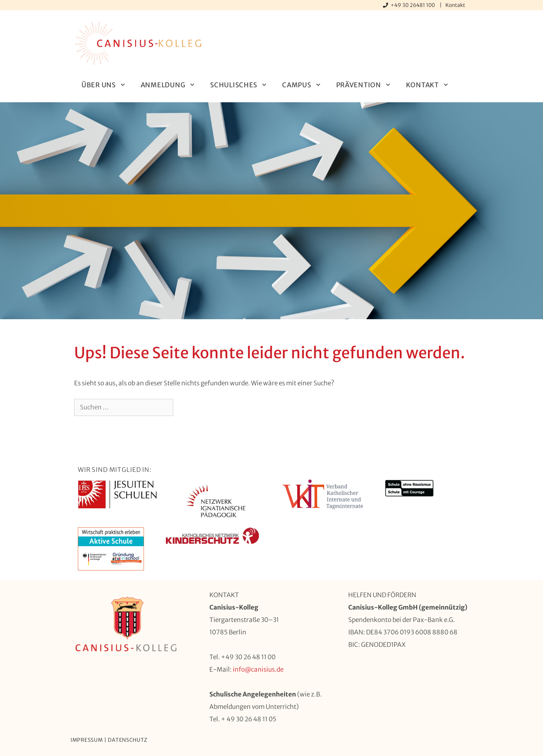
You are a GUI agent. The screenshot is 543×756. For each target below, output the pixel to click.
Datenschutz (128, 740)
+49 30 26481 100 (413, 5)
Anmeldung (172, 85)
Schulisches (242, 85)
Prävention (367, 85)
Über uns (107, 85)
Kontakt (455, 5)
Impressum (87, 740)
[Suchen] (185, 408)
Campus (305, 85)
